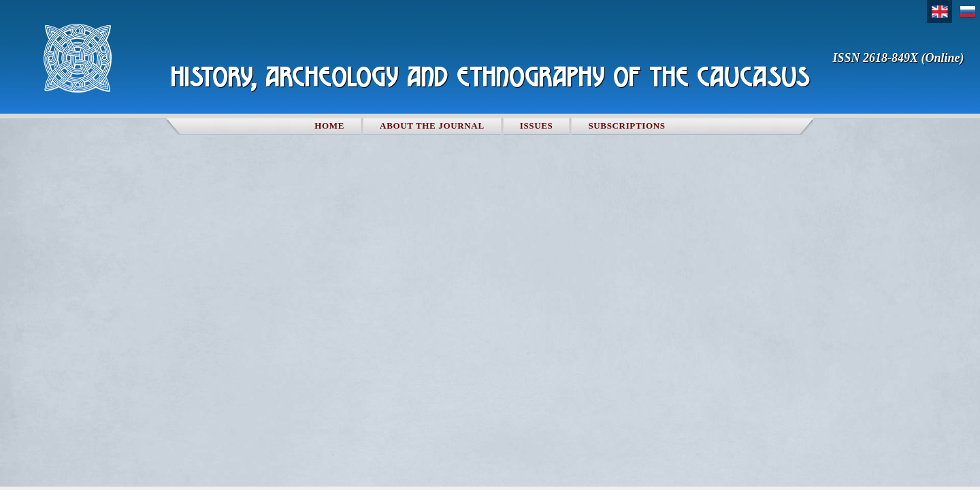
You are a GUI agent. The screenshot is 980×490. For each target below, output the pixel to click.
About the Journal (432, 126)
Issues (537, 126)
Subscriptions (626, 126)
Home (329, 126)
